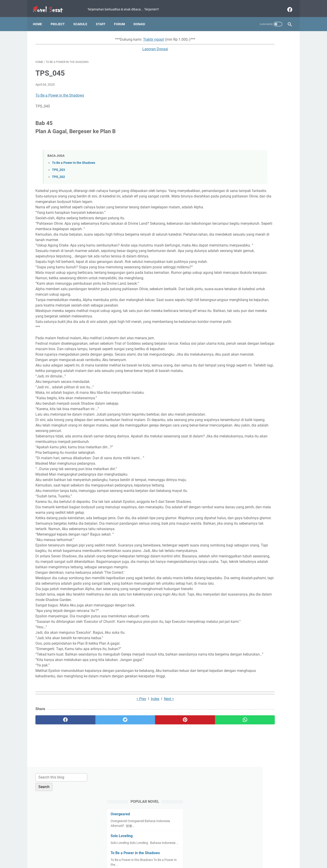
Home (40, 18)
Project (60, 18)
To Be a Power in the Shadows (60, 92)
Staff (103, 18)
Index (121, 782)
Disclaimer (179, 852)
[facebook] (287, 5)
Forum (122, 18)
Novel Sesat (170, 861)
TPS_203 (58, 166)
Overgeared (237, 75)
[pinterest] (143, 803)
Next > (135, 782)
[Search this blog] (249, 38)
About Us (218, 852)
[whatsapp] (186, 803)
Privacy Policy (158, 852)
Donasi (142, 18)
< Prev (108, 782)
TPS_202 (58, 173)
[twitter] (100, 803)
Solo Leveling (238, 97)
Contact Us (199, 852)
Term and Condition (130, 852)
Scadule (83, 18)
